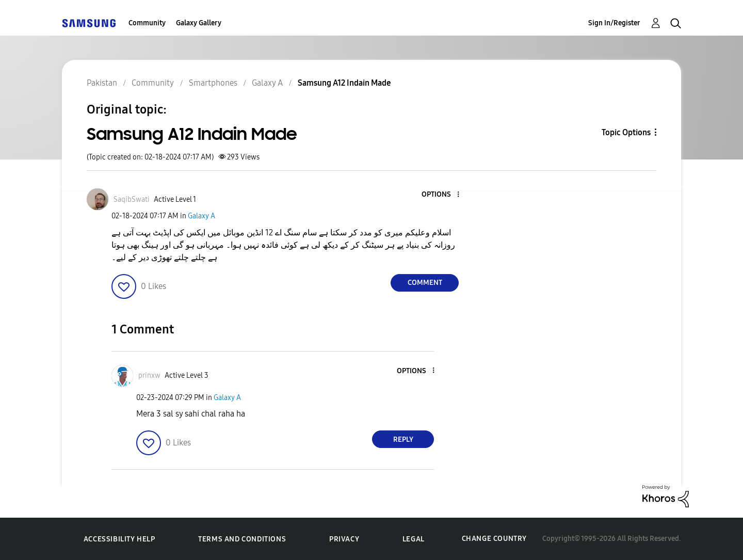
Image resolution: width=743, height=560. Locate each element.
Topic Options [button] (626, 132)
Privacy (344, 539)
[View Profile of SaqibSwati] (132, 199)
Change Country (494, 539)
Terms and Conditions (242, 539)
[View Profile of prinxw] (149, 375)
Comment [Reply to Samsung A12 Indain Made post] (425, 283)
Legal (414, 539)
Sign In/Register (614, 23)
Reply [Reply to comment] (403, 439)
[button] (441, 195)
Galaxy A (201, 216)
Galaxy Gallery (199, 23)
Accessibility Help (119, 539)
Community (147, 23)
